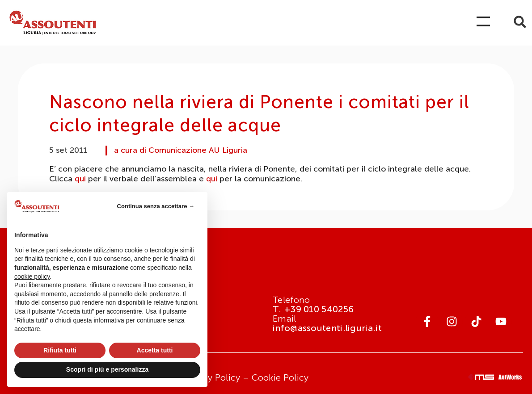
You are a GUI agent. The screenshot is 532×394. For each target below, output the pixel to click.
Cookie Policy (280, 377)
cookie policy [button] (32, 277)
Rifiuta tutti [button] (60, 350)
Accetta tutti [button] (155, 350)
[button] (520, 22)
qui (80, 179)
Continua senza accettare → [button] (156, 206)
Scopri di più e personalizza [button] (107, 369)
